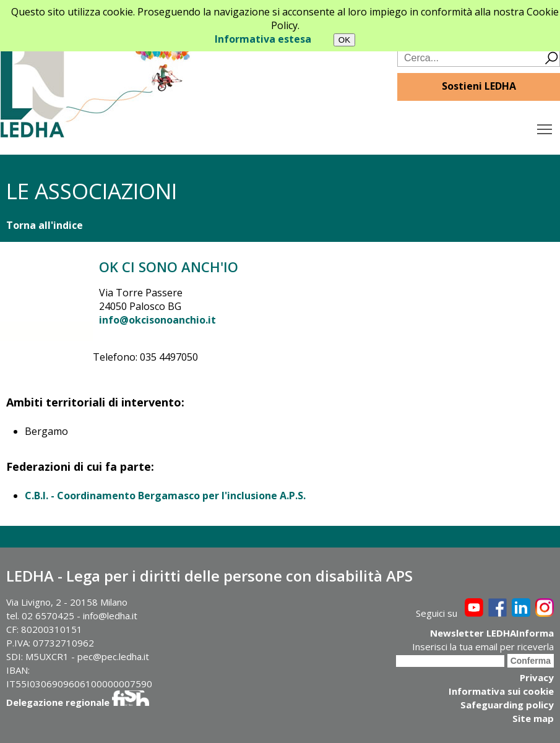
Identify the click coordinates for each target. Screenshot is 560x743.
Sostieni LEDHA (479, 86)
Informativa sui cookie (501, 691)
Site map (533, 718)
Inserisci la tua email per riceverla (483, 646)
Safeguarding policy (507, 705)
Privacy (537, 677)
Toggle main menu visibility (545, 126)
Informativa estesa (263, 39)
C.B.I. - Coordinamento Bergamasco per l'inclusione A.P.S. (165, 496)
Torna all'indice (45, 225)
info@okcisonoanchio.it (157, 320)
